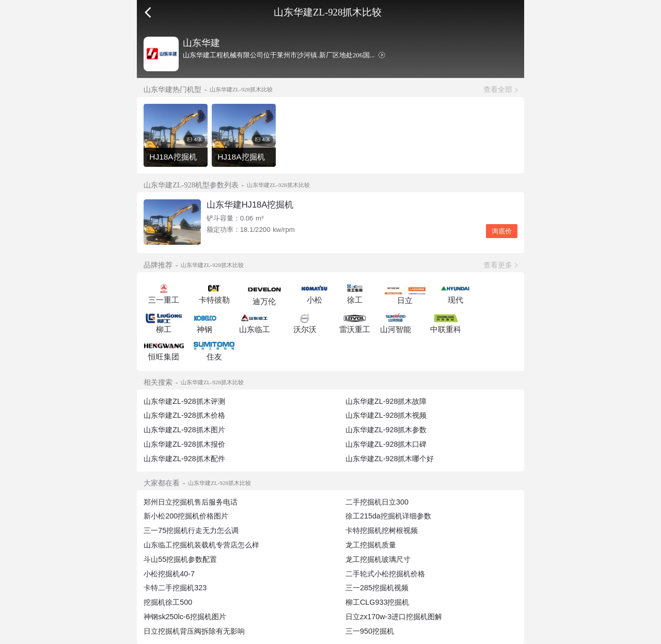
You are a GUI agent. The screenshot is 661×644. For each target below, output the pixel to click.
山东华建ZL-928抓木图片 (184, 430)
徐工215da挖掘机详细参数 (388, 516)
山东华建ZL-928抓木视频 (386, 415)
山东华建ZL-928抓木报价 (184, 444)
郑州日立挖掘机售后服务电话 (191, 502)
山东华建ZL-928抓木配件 (184, 459)
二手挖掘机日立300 (377, 502)
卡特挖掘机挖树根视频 (382, 530)
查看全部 (498, 89)
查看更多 (498, 265)
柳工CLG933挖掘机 (377, 602)
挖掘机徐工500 (168, 602)
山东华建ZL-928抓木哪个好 (390, 459)
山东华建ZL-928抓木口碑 (386, 444)
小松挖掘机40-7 (169, 574)
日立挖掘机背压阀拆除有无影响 (194, 631)
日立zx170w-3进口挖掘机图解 (394, 617)
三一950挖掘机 (370, 631)
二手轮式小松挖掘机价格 (385, 574)
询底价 (502, 231)
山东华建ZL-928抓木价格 (184, 415)
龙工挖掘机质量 (371, 545)
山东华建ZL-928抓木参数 (386, 430)
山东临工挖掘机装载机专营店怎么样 (201, 545)
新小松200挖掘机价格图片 (186, 516)
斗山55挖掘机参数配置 (180, 559)
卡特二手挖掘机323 (175, 588)
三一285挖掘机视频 (377, 588)
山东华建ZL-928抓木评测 (184, 401)
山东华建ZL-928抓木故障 (386, 401)
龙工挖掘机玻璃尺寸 (378, 559)
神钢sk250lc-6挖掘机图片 (185, 617)
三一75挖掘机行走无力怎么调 (191, 530)
